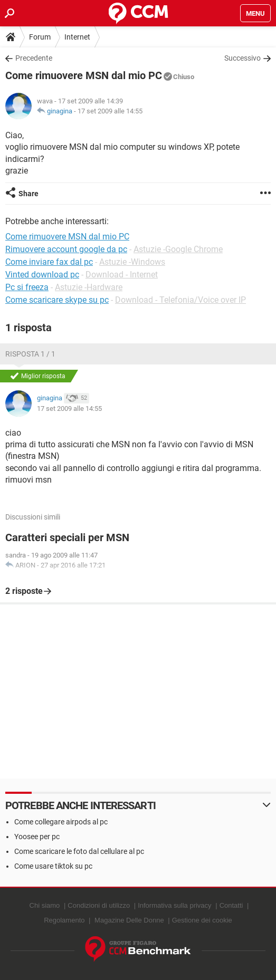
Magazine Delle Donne (129, 920)
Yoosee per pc (37, 837)
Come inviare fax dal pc (49, 262)
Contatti (231, 905)
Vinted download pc (42, 275)
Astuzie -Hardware (89, 287)
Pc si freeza (27, 287)
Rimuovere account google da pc (66, 249)
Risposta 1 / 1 (30, 354)
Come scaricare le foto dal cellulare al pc (79, 851)
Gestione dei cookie (202, 920)
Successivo (242, 58)
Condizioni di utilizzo (99, 905)
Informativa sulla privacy (174, 905)
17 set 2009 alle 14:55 (110, 111)
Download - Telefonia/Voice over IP (180, 300)
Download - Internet (122, 275)
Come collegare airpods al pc (61, 822)
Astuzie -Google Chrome (178, 249)
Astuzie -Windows (132, 262)
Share (28, 194)
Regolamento (64, 920)
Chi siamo (45, 905)
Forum (40, 37)
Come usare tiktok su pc (53, 866)
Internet (77, 37)
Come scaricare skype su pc (57, 300)
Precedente (34, 58)
